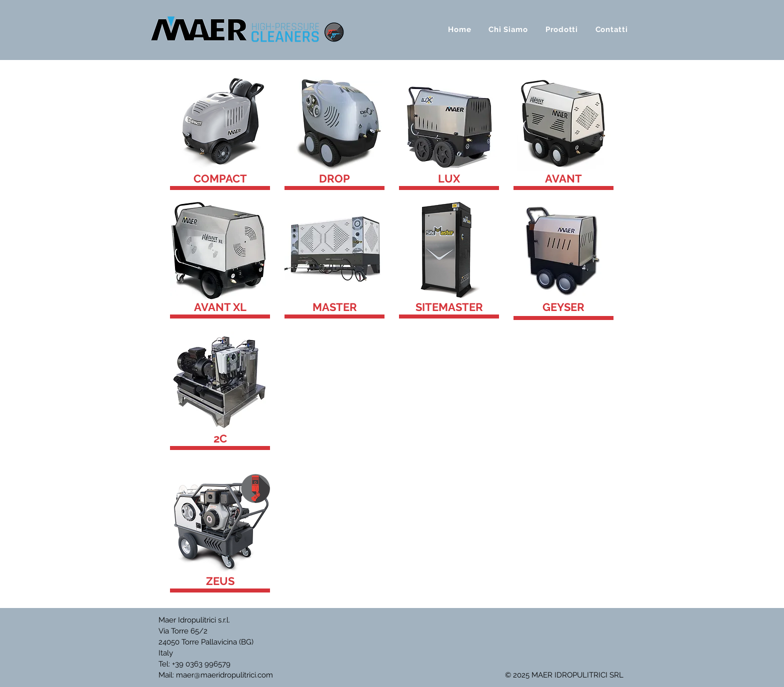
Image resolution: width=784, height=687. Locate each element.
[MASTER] (334, 307)
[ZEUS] (220, 581)
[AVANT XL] (220, 307)
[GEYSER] (563, 307)
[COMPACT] (220, 179)
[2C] (220, 439)
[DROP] (334, 179)
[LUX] (449, 179)
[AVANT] (563, 179)
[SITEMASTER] (449, 307)
